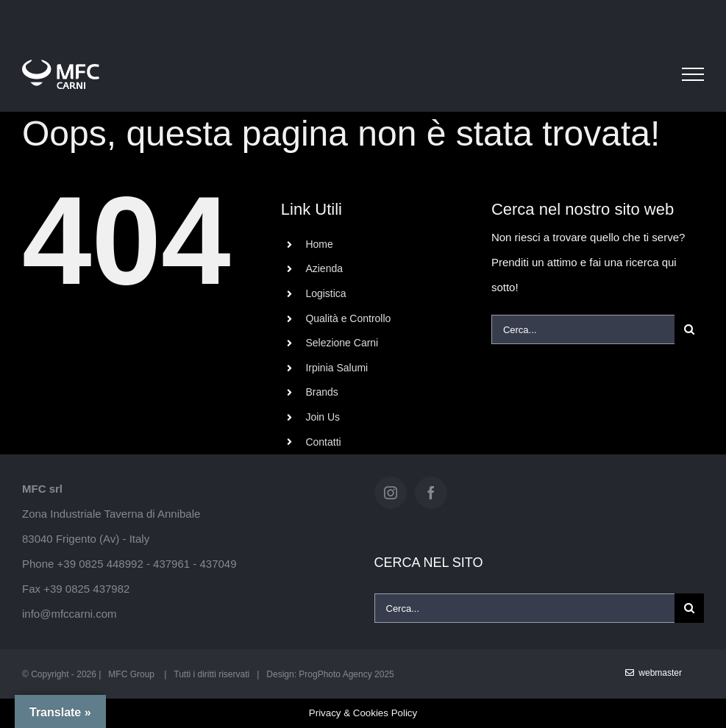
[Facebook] (431, 493)
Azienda (324, 268)
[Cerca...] (583, 329)
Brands (321, 392)
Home (319, 244)
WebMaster (654, 673)
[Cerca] (689, 329)
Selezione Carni (342, 343)
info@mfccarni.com (70, 614)
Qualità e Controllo (348, 318)
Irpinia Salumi (337, 368)
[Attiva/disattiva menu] (693, 74)
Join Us (323, 417)
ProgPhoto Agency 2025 (346, 674)
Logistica (325, 293)
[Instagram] (391, 493)
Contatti (323, 442)
